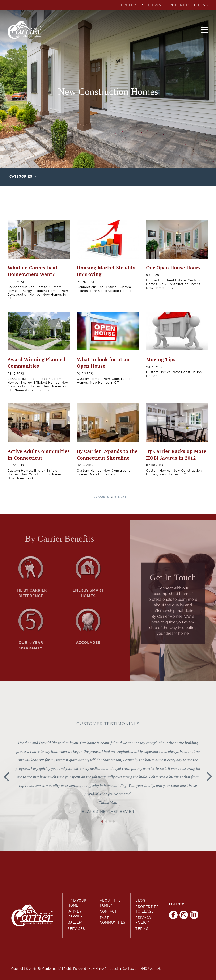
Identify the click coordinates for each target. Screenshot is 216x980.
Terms (142, 929)
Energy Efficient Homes (40, 291)
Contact (109, 911)
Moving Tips (161, 359)
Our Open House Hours (173, 268)
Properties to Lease (189, 5)
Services (76, 929)
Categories (21, 176)
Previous (97, 497)
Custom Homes (89, 379)
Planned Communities (32, 390)
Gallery (76, 922)
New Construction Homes (111, 291)
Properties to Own (141, 5)
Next (122, 497)
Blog (140, 901)
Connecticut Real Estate (27, 287)
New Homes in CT (161, 288)
